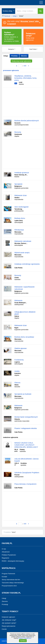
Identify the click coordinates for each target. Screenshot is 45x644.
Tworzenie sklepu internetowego (13, 583)
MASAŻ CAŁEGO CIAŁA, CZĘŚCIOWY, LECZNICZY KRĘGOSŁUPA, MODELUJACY (26, 445)
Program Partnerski (8, 574)
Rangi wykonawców (9, 626)
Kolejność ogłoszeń (8, 617)
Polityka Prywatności (9, 555)
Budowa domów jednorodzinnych (27, 121)
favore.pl (16, 3)
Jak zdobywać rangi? (9, 620)
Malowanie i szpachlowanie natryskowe (25, 288)
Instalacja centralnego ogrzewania (27, 264)
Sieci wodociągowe (21, 207)
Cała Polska (33, 49)
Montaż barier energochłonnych (26, 417)
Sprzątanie (18, 184)
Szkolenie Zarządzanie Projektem (27, 473)
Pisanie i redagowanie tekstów (26, 428)
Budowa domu (20, 218)
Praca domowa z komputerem (25, 484)
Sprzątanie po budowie (23, 394)
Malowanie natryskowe (23, 241)
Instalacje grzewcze (22, 173)
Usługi (6, 56)
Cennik (4, 629)
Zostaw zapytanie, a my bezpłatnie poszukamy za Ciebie (12, 37)
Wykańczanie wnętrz (22, 253)
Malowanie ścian (21, 195)
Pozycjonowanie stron (9, 586)
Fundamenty (19, 360)
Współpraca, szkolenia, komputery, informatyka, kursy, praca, (26, 78)
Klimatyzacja (19, 230)
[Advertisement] (22, 102)
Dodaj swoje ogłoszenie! (33, 37)
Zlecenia (24, 56)
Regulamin (5, 558)
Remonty (18, 132)
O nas (4, 549)
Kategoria (11, 49)
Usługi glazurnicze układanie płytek (25, 313)
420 (25, 66)
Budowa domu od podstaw (24, 337)
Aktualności (6, 552)
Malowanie (18, 300)
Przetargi (5, 604)
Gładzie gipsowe (21, 348)
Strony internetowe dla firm (11, 580)
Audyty (17, 371)
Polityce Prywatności (25, 638)
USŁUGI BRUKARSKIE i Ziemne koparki (27, 460)
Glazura (17, 383)
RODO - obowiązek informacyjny (13, 561)
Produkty (14, 56)
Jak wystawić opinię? (9, 623)
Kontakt (4, 577)
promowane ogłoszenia (11, 70)
